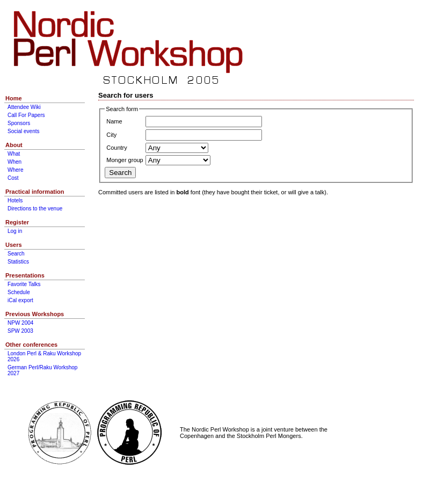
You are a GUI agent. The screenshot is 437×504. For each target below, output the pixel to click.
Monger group (125, 160)
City (111, 135)
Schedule (19, 292)
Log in (15, 231)
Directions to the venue (35, 209)
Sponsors (19, 123)
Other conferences (31, 345)
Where (15, 170)
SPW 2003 (20, 331)
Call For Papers (26, 115)
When (14, 162)
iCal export (20, 300)
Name (114, 121)
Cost (13, 178)
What (14, 154)
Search (16, 254)
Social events (23, 131)
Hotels (15, 200)
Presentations (25, 275)
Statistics (18, 262)
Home (14, 98)
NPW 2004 (20, 323)
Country (117, 148)
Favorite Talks (24, 284)
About (14, 145)
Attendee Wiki (24, 107)
